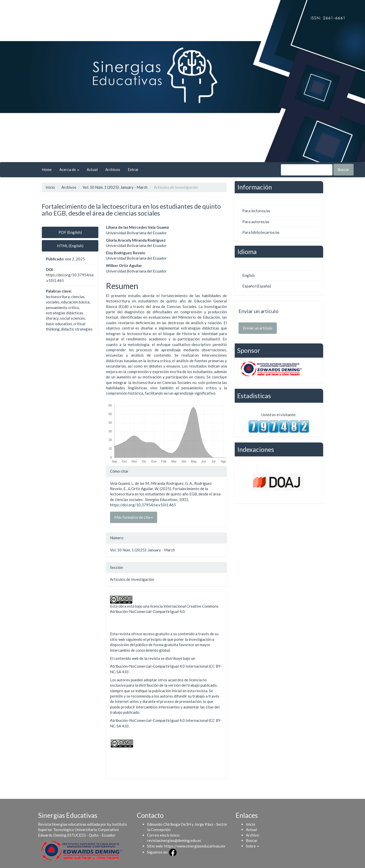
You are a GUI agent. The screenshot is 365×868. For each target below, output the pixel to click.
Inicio (50, 187)
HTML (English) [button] (70, 246)
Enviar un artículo (258, 328)
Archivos (113, 169)
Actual (92, 169)
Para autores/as (256, 222)
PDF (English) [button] (70, 232)
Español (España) (257, 286)
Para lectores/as (256, 211)
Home (47, 169)
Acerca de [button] (69, 169)
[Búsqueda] (307, 170)
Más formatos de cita (134, 517)
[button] (252, 846)
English (249, 275)
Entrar (133, 169)
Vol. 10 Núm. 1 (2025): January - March (115, 187)
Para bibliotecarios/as (261, 232)
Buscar (343, 169)
